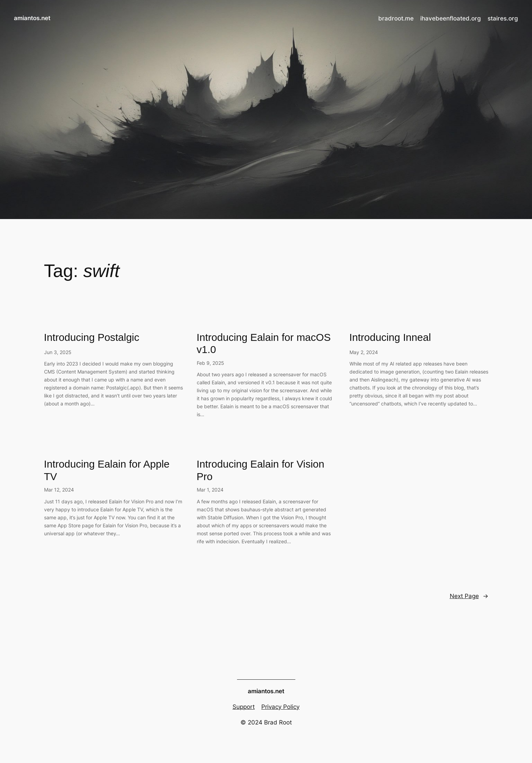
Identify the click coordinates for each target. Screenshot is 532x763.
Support (244, 707)
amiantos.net (32, 18)
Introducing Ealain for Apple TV (107, 470)
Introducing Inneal (390, 337)
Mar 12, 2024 (59, 490)
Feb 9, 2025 (210, 363)
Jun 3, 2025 (58, 352)
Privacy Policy (280, 707)
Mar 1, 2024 (210, 490)
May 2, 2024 (364, 352)
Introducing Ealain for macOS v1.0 (264, 343)
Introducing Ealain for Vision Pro (261, 470)
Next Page (469, 596)
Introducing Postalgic (92, 337)
